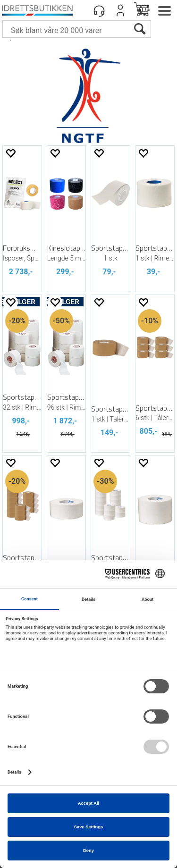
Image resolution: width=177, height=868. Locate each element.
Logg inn (120, 10)
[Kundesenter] (99, 10)
